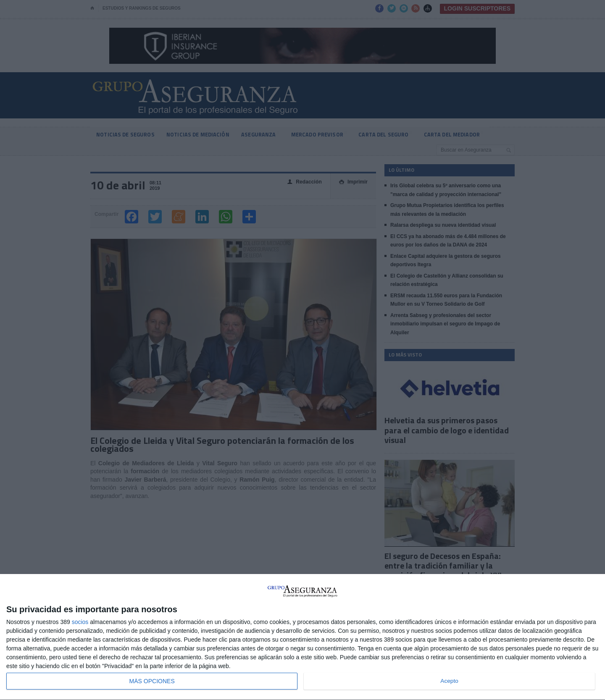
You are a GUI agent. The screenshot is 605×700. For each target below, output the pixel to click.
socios (80, 622)
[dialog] (302, 637)
